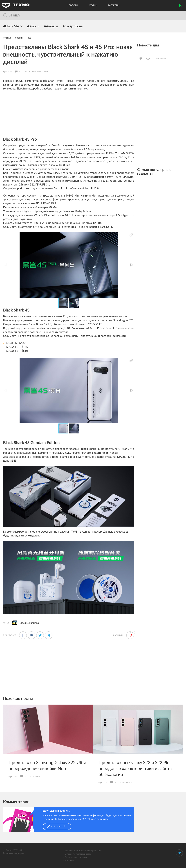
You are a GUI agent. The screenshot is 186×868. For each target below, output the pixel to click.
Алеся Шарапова (29, 623)
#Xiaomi (33, 26)
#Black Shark (13, 26)
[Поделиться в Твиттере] (40, 636)
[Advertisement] (69, 116)
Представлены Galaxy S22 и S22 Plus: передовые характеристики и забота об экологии (136, 769)
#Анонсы (51, 26)
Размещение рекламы (76, 857)
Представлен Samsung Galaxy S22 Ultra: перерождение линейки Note (48, 766)
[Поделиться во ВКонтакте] (31, 636)
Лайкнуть (118, 636)
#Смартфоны (73, 26)
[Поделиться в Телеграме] (49, 636)
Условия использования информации (84, 851)
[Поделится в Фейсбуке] (23, 636)
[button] (131, 235)
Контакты (70, 861)
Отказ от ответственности (78, 854)
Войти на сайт (57, 827)
